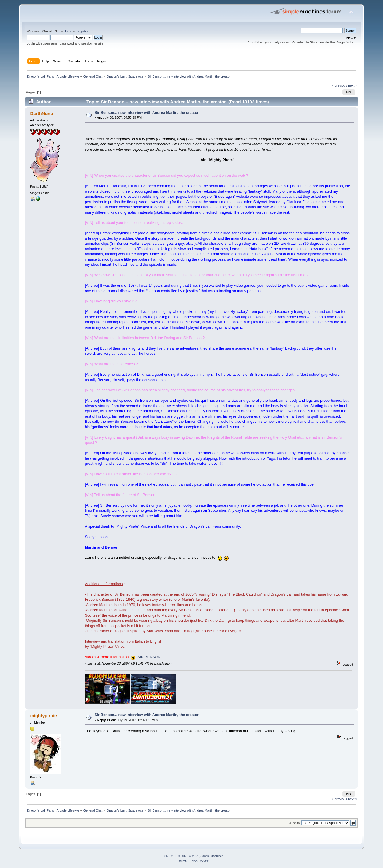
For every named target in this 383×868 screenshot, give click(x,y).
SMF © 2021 (191, 856)
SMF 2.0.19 (172, 856)
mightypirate (43, 716)
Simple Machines (212, 856)
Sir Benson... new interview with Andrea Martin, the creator (147, 113)
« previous (339, 85)
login (69, 31)
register (82, 31)
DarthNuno (41, 113)
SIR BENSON (149, 657)
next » (353, 85)
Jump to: (295, 823)
